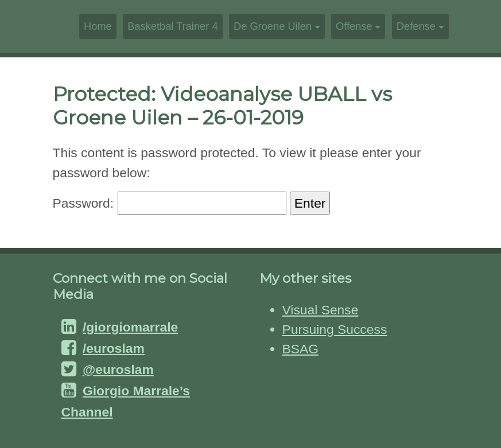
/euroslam (114, 348)
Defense (416, 26)
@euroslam (118, 369)
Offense (354, 26)
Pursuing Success (335, 329)
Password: (170, 203)
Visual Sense (321, 310)
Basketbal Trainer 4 (172, 26)
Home (98, 26)
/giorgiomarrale (130, 327)
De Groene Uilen (273, 26)
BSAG (300, 349)
